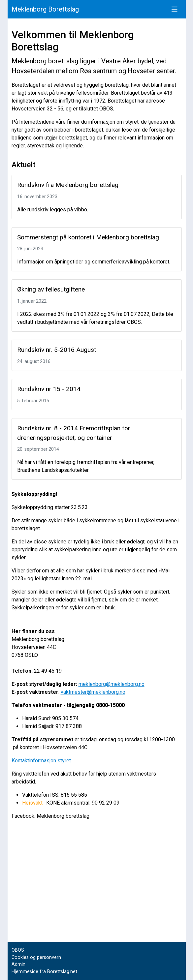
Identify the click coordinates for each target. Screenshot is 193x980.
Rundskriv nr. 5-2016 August (57, 350)
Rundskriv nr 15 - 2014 (49, 389)
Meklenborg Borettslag (45, 9)
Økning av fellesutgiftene (51, 289)
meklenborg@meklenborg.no (112, 684)
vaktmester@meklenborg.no (93, 692)
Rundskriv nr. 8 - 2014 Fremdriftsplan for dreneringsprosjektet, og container (74, 433)
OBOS (18, 950)
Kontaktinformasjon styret (41, 761)
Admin (18, 964)
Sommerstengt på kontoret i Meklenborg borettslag (88, 237)
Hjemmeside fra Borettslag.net (44, 972)
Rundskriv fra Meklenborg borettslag (68, 185)
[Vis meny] (175, 9)
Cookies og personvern (36, 957)
